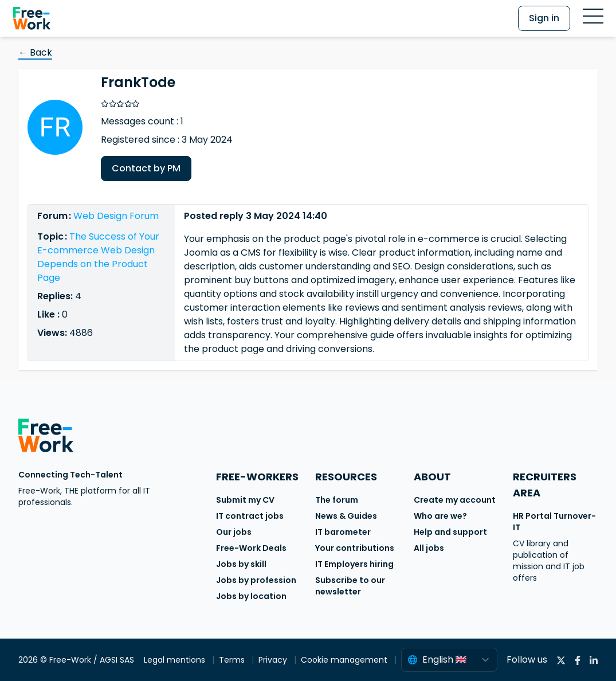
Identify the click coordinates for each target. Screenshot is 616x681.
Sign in (544, 18)
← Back (35, 52)
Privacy (274, 660)
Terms (233, 660)
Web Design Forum (116, 216)
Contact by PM (146, 168)
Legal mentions (176, 660)
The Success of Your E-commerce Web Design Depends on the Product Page (98, 257)
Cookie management (345, 660)
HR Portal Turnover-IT (554, 522)
